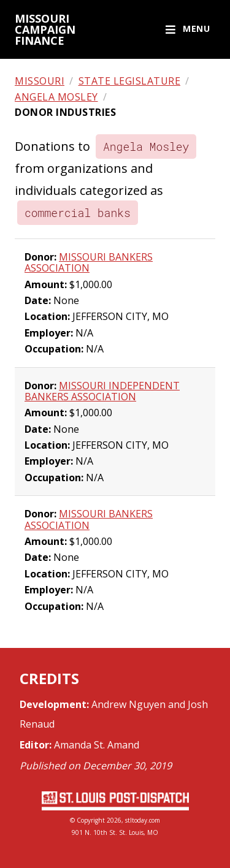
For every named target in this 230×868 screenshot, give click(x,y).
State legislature (130, 81)
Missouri (40, 81)
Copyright (91, 820)
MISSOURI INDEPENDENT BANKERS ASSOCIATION (102, 391)
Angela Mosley (56, 97)
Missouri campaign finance (45, 29)
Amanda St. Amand (97, 745)
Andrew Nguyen (128, 704)
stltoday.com (143, 820)
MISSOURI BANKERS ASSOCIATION (89, 262)
